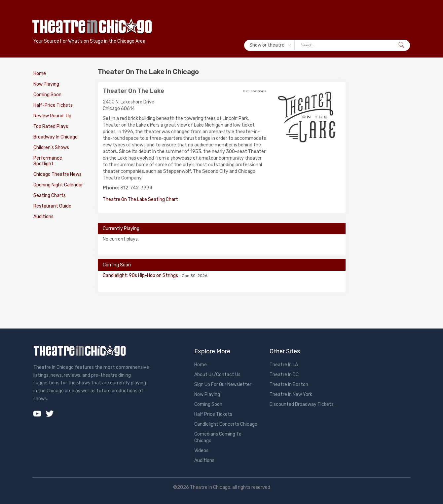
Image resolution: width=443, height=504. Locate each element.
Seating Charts (50, 195)
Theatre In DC (284, 375)
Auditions (43, 217)
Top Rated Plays (51, 126)
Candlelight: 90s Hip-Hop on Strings (141, 275)
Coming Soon (47, 95)
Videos (201, 451)
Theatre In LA (284, 365)
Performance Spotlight (48, 161)
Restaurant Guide (52, 206)
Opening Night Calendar (58, 185)
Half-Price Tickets (53, 105)
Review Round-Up (52, 116)
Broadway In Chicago (55, 137)
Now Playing (46, 84)
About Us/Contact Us (217, 375)
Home (40, 74)
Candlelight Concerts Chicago (226, 424)
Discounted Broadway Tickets (302, 404)
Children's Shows (51, 148)
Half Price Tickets (213, 414)
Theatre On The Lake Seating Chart (140, 199)
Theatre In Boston (289, 385)
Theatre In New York (291, 394)
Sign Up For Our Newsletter (223, 385)
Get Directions (255, 91)
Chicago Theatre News (57, 174)
